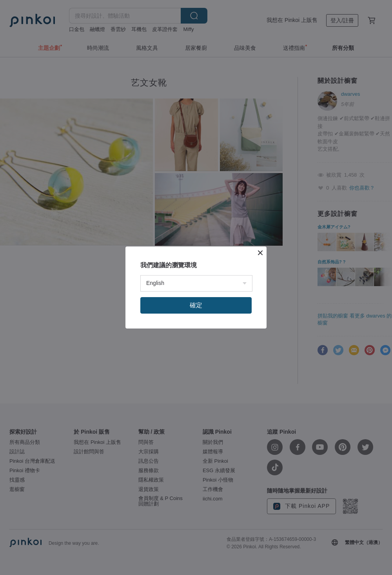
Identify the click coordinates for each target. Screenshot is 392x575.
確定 (196, 305)
